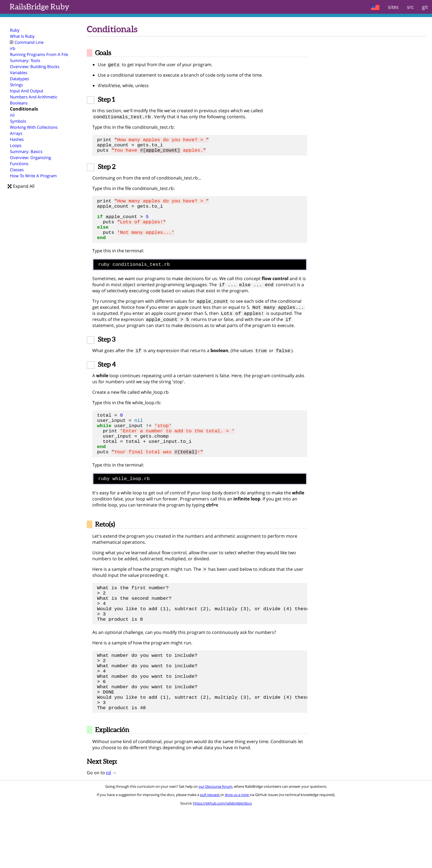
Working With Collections (34, 127)
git (425, 7)
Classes (17, 170)
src (410, 7)
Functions (19, 164)
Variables (19, 73)
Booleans (19, 103)
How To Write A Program (33, 176)
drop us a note (237, 853)
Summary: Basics (26, 151)
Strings (16, 85)
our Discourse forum (215, 845)
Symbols (18, 121)
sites (393, 7)
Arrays (16, 133)
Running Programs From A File (39, 54)
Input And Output (27, 91)
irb (13, 48)
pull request (210, 853)
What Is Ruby (22, 36)
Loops (16, 145)
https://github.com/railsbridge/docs (222, 862)
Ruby (40, 7)
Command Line (27, 42)
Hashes (17, 139)
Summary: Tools (25, 60)
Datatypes (19, 79)
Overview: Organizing (30, 157)
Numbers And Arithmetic (34, 97)
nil (12, 115)
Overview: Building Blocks (35, 66)
